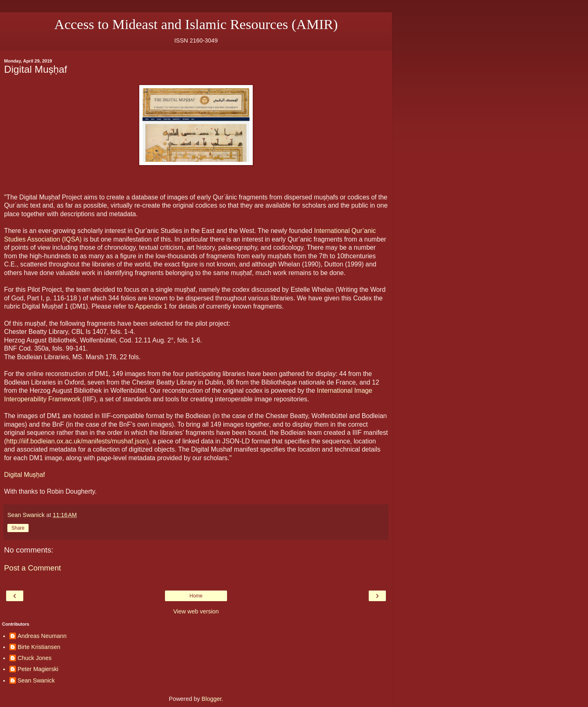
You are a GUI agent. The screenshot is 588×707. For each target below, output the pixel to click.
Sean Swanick (36, 680)
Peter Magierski (38, 669)
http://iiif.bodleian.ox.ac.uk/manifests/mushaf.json (76, 441)
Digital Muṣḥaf (24, 475)
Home (196, 596)
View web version (196, 611)
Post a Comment (32, 568)
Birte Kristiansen (39, 647)
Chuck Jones (35, 658)
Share (18, 528)
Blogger (212, 699)
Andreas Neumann (42, 636)
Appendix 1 (151, 306)
